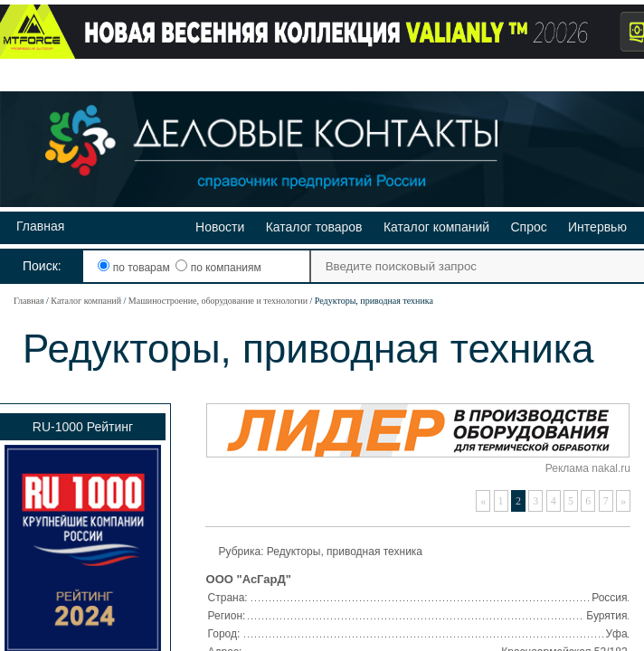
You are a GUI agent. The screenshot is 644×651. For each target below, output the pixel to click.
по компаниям (218, 268)
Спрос (528, 227)
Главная (40, 226)
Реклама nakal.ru (588, 468)
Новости (220, 227)
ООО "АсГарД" (249, 579)
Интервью (597, 227)
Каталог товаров (314, 227)
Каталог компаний (436, 227)
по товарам (135, 268)
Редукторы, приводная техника (345, 552)
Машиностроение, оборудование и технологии (218, 301)
